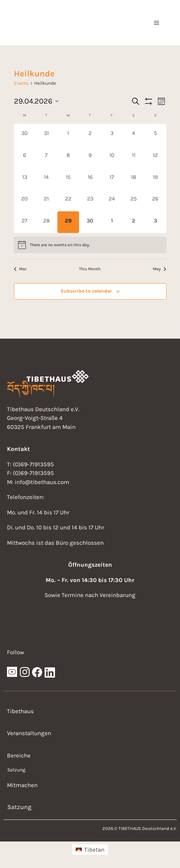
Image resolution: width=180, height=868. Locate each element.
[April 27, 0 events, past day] (25, 222)
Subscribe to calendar (86, 291)
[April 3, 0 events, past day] (112, 135)
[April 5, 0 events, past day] (155, 135)
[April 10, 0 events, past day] (112, 157)
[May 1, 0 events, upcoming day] (112, 222)
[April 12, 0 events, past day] (155, 157)
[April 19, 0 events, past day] (155, 179)
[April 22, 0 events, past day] (68, 200)
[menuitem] (90, 849)
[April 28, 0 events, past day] (46, 222)
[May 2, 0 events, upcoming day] (134, 222)
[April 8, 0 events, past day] (68, 157)
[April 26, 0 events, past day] (155, 200)
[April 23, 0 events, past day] (90, 200)
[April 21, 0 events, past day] (46, 200)
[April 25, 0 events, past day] (134, 200)
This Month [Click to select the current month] (90, 269)
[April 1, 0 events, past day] (68, 135)
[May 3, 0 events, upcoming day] (155, 222)
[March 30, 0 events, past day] (25, 135)
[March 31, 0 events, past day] (46, 135)
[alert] (90, 245)
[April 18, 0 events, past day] (134, 179)
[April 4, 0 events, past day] (134, 135)
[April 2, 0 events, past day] (90, 135)
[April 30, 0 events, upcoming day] (90, 222)
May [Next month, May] (159, 269)
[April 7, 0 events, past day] (46, 157)
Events (21, 83)
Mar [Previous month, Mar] (20, 269)
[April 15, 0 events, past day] (68, 179)
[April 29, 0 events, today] (68, 222)
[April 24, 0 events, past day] (112, 200)
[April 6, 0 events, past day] (25, 157)
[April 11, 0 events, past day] (134, 157)
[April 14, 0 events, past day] (46, 179)
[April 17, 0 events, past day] (112, 179)
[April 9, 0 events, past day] (90, 157)
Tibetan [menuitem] (94, 850)
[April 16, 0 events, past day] (90, 179)
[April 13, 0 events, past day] (25, 179)
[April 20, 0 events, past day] (25, 200)
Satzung (16, 770)
